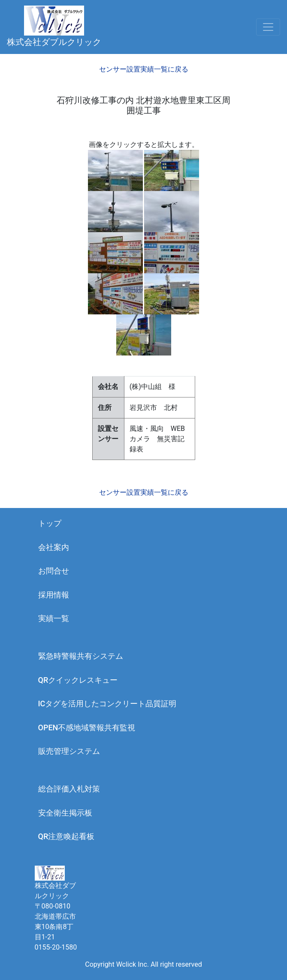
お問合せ (54, 571)
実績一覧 (54, 618)
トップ (50, 523)
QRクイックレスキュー (78, 680)
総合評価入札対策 (69, 789)
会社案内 (54, 547)
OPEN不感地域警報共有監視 (87, 728)
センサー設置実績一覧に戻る (144, 69)
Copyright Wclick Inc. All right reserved (143, 964)
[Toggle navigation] (268, 27)
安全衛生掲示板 (65, 813)
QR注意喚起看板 (66, 836)
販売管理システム (69, 751)
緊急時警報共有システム (81, 656)
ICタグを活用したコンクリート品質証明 (107, 704)
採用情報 (54, 595)
